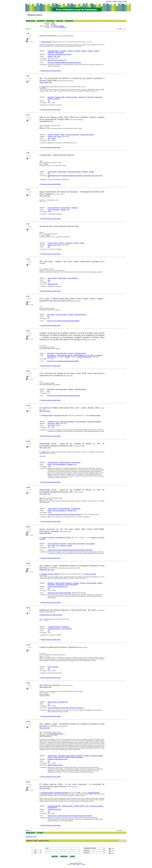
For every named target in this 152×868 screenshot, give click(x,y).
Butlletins (85, 172)
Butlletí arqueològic (47, 42)
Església (100, 583)
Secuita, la (100, 355)
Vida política (98, 97)
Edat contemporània (72, 585)
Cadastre (71, 315)
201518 (44, 452)
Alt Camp (69, 546)
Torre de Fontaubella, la (59, 464)
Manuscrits (63, 544)
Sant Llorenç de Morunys (65, 355)
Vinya (87, 806)
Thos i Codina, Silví (45, 196)
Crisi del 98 (90, 97)
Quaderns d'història (95, 415)
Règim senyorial (91, 583)
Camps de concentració (94, 422)
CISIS (74, 864)
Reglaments (65, 627)
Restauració (82, 97)
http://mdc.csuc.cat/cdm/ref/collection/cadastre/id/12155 (64, 396)
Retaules (84, 51)
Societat (50, 99)
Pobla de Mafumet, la (80, 355)
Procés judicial (72, 544)
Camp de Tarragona (53, 210)
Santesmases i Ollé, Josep (47, 570)
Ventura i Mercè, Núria (46, 82)
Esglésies (71, 51)
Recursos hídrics (66, 208)
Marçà (49, 464)
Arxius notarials (90, 544)
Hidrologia (75, 208)
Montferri (50, 56)
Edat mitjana (51, 585)
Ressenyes (51, 97)
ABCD (78, 864)
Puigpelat (63, 210)
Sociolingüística (76, 462)
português (109, 1)
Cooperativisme (52, 807)
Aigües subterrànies (53, 208)
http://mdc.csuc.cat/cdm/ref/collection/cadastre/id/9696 (63, 321)
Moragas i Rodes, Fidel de (55, 60)
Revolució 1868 (60, 97)
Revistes (91, 172)
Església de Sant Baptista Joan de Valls (59, 54)
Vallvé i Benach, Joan (45, 687)
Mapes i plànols (52, 278)
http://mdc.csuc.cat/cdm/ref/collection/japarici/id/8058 (63, 361)
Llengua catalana (53, 462)
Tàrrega (53, 138)
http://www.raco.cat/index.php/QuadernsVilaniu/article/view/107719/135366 (70, 550)
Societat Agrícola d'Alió (54, 809)
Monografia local (63, 702)
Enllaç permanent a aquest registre (51, 71)
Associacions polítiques (74, 172)
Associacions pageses (96, 806)
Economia (57, 99)
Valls (59, 56)
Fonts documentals (53, 51)
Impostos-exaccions (80, 315)
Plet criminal (81, 544)
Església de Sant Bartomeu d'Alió (57, 586)
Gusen (53, 425)
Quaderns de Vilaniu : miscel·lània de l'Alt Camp (55, 415)
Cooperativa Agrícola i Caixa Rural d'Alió (51, 615)
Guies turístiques (73, 278)
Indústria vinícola (79, 806)
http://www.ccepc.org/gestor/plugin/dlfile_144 (61, 593)
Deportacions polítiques (67, 422)
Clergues (57, 135)
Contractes (63, 51)
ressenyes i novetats (90, 574)
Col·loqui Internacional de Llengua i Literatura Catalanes (64, 514)
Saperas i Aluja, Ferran (54, 137)
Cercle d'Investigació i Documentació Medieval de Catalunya (66, 708)
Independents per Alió (54, 176)
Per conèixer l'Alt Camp (56, 734)
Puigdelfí (67, 357)
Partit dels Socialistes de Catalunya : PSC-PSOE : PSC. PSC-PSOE (82, 176)
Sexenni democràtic (72, 97)
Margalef (70, 464)
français (120, 1)
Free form (123, 841)
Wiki (84, 864)
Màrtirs (62, 135)
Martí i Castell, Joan (45, 448)
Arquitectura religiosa (97, 756)
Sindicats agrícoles (67, 806)
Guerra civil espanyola (72, 135)
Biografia (50, 135)
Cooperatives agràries (54, 627)
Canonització (69, 243)
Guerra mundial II (81, 422)
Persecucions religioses (87, 135)
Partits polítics (62, 172)
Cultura (44, 87)
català (125, 1)
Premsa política (52, 172)
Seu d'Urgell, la (52, 355)
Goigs (49, 667)
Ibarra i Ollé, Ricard (45, 411)
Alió (55, 56)
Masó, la (93, 355)
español (115, 1)
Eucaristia (55, 667)
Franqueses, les (52, 357)
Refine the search (59, 26)
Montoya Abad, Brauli (45, 533)
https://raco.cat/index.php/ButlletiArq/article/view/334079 (64, 63)
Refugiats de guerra (53, 422)
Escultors (77, 51)
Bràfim (53, 546)
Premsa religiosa (53, 243)
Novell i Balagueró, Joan (46, 121)
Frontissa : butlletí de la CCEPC (50, 574)
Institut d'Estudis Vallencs (55, 765)
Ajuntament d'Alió (53, 284)
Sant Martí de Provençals (84, 357)
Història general (60, 583)
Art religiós (76, 583)
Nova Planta (51, 315)
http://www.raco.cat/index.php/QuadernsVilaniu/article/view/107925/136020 (70, 816)
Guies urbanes (62, 278)
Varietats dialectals (64, 462)
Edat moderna (60, 52)
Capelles (90, 51)
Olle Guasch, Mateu (53, 424)
